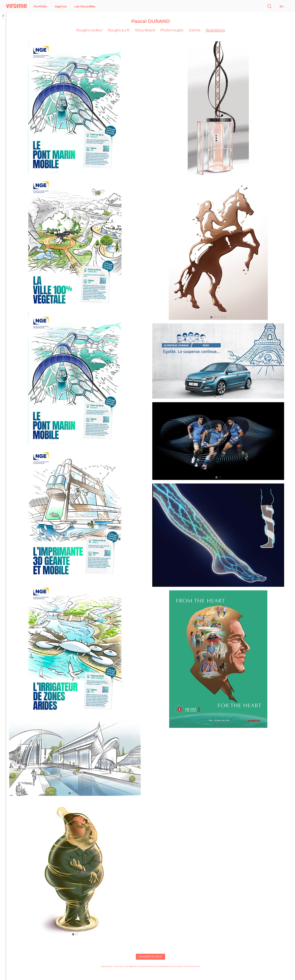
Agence (61, 6)
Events (195, 30)
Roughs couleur (89, 30)
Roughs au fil (119, 30)
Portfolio (40, 6)
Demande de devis (150, 957)
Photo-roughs (172, 30)
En (282, 6)
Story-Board (145, 30)
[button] (70, 793)
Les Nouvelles (85, 6)
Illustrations (215, 30)
